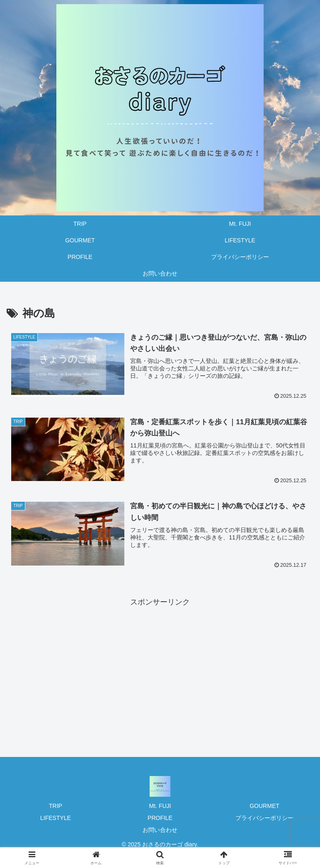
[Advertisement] (160, 667)
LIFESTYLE (56, 818)
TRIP (56, 806)
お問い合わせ (160, 830)
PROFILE (160, 818)
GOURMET (264, 806)
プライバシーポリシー (264, 818)
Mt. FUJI (160, 806)
